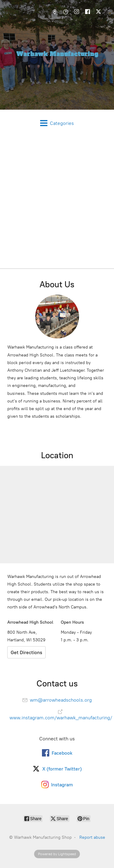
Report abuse (92, 837)
